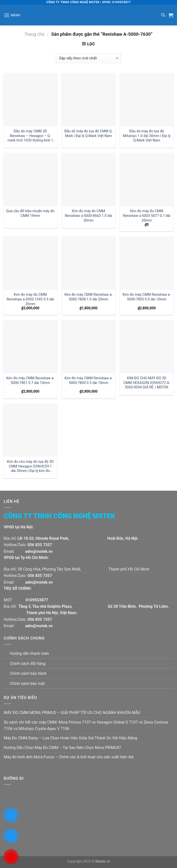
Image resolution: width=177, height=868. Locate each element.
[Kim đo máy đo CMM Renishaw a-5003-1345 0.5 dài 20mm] (30, 263)
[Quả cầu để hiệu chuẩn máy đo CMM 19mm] (30, 180)
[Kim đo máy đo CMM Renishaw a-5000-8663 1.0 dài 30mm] (88, 180)
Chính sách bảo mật (27, 684)
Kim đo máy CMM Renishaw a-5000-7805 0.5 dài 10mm (147, 297)
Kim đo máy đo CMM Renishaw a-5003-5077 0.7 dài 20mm (147, 216)
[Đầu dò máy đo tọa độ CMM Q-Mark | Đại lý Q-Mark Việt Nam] (88, 100)
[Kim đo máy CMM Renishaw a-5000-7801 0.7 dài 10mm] (30, 347)
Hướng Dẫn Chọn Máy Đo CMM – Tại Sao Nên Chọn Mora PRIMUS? (62, 748)
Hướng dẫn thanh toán (29, 653)
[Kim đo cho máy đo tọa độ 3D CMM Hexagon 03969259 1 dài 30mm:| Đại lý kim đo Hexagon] (30, 430)
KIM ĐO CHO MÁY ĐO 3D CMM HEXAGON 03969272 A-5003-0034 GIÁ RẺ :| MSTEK (147, 383)
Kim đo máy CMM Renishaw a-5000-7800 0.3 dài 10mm (88, 381)
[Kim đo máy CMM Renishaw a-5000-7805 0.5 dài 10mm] (147, 263)
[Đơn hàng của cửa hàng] (88, 58)
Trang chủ (34, 34)
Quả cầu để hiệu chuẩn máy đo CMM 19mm (30, 213)
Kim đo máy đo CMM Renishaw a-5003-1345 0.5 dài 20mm (30, 299)
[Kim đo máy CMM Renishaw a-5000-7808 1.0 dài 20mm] (88, 263)
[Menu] (12, 15)
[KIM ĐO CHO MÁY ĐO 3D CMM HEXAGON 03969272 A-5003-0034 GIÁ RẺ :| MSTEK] (147, 347)
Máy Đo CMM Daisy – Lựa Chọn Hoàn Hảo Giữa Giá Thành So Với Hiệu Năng (70, 738)
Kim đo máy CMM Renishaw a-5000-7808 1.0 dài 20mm (88, 297)
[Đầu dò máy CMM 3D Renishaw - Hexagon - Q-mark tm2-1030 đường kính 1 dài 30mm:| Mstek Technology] (30, 100)
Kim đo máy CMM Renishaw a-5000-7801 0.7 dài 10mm (30, 381)
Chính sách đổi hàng (28, 664)
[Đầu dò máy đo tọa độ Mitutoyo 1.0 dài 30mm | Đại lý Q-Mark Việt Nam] (147, 100)
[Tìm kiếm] (163, 15)
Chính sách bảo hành (28, 673)
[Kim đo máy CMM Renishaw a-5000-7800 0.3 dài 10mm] (88, 347)
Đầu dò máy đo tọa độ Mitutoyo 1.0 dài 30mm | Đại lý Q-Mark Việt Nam (147, 136)
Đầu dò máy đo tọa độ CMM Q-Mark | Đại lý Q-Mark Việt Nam (88, 134)
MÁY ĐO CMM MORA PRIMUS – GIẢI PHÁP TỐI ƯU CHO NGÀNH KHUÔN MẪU (72, 713)
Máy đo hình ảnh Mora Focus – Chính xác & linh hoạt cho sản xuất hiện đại (69, 757)
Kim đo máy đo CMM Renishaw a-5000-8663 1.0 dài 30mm (88, 216)
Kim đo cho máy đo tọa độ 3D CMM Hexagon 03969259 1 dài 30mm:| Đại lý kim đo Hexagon (30, 466)
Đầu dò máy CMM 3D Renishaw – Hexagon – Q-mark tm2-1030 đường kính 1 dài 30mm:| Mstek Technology (30, 136)
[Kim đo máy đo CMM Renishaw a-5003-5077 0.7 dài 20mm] (147, 180)
